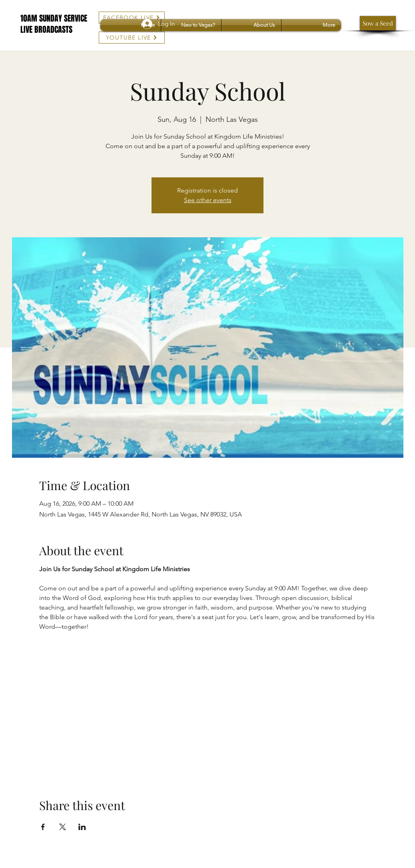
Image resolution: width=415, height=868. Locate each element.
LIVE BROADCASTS (46, 30)
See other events (208, 200)
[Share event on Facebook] (43, 827)
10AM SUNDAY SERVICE (54, 18)
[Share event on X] (63, 827)
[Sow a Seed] (378, 23)
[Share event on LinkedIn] (82, 827)
